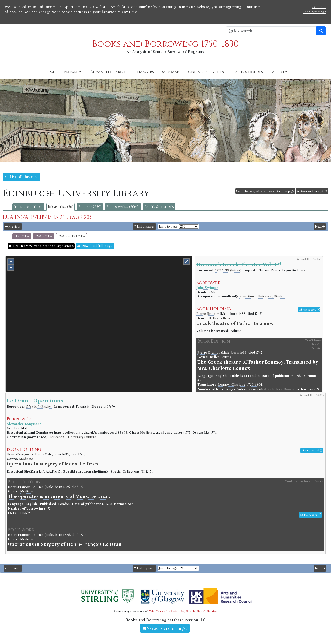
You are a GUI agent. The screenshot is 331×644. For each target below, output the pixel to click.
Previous (13, 227)
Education (247, 296)
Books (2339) (90, 207)
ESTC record (310, 515)
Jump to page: (169, 227)
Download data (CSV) (312, 191)
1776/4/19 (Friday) (228, 270)
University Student (272, 296)
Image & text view (71, 236)
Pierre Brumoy (208, 314)
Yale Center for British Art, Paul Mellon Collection (183, 612)
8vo (131, 504)
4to (200, 380)
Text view (22, 236)
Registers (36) (61, 207)
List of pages (144, 227)
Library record (309, 310)
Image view (43, 236)
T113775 (25, 513)
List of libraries (21, 177)
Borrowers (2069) (123, 207)
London (254, 376)
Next (320, 227)
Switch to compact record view (255, 191)
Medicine (26, 459)
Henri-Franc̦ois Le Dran (25, 454)
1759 (298, 376)
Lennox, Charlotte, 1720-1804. (241, 385)
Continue (319, 7)
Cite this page (286, 191)
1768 (109, 504)
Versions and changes (165, 628)
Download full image (95, 246)
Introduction (28, 207)
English (221, 376)
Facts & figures (159, 207)
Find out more (315, 12)
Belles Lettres (219, 318)
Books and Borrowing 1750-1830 (165, 44)
